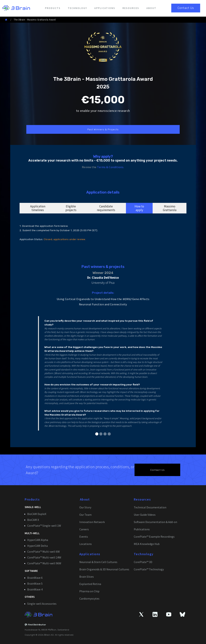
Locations (86, 544)
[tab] (38, 208)
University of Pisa (103, 283)
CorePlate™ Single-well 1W (44, 526)
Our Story (85, 507)
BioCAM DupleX (37, 514)
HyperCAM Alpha (38, 540)
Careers (84, 529)
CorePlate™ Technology (149, 569)
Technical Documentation (150, 507)
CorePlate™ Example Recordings (154, 537)
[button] (97, 434)
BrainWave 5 (35, 584)
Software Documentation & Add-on (155, 522)
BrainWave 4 (35, 589)
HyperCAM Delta (37, 546)
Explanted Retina (90, 584)
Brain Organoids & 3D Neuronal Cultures (104, 569)
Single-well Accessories (42, 604)
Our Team (85, 515)
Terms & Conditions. (111, 167)
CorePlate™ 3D (143, 562)
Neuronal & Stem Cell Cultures (98, 562)
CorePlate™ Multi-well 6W (44, 552)
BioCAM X (33, 520)
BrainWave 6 (35, 578)
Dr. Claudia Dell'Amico (103, 278)
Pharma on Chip (89, 591)
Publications (142, 529)
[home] (15, 8)
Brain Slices (87, 577)
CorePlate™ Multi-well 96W (44, 563)
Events (84, 537)
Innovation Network (92, 522)
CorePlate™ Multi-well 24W (44, 557)
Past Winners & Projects (103, 129)
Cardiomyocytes (89, 598)
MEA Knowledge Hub (147, 544)
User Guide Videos (145, 515)
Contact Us (186, 8)
